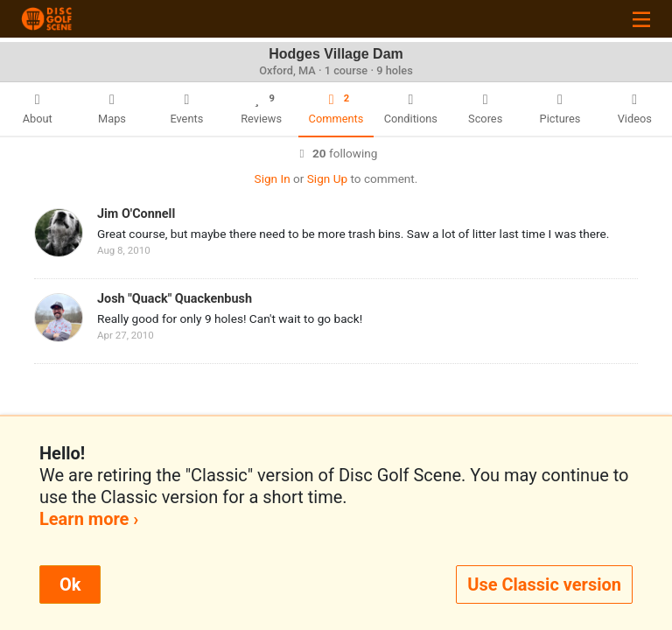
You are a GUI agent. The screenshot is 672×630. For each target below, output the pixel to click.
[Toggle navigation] (641, 19)
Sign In (273, 178)
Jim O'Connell (136, 214)
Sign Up (327, 178)
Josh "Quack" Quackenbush (175, 299)
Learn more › (89, 519)
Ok (70, 584)
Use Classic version (544, 584)
